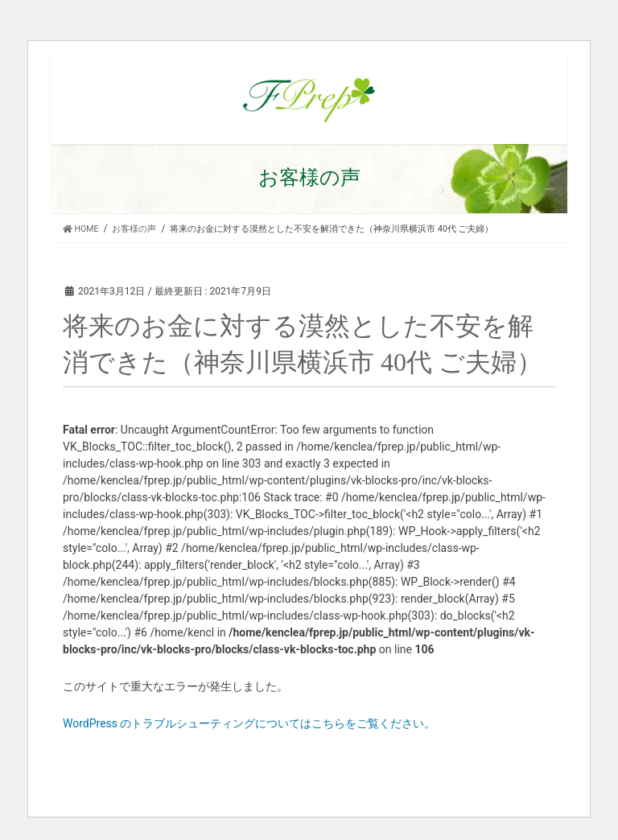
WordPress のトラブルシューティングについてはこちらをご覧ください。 (249, 723)
